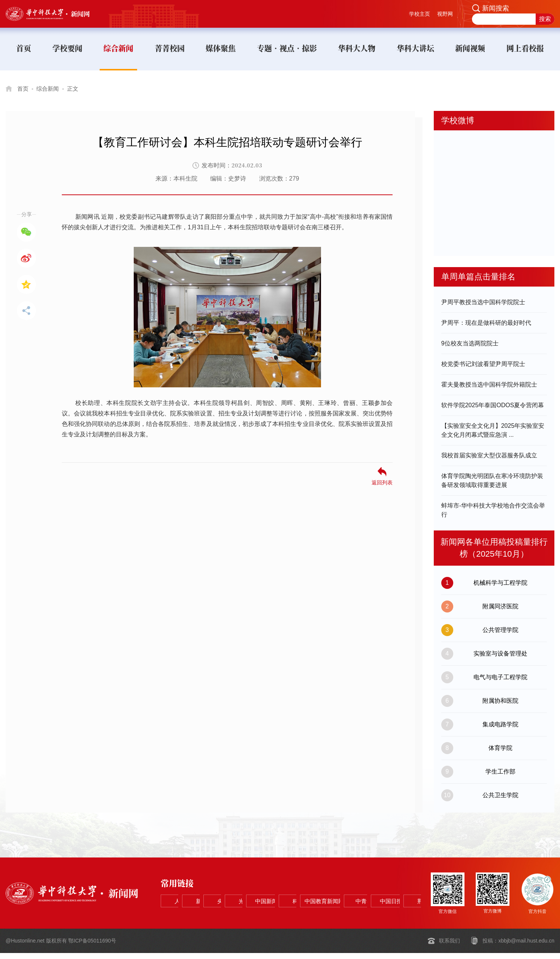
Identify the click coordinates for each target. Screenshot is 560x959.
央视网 (294, 895)
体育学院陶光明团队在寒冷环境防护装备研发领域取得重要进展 (492, 480)
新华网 (240, 895)
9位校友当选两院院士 (470, 343)
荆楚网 (402, 914)
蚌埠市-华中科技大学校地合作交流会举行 (493, 510)
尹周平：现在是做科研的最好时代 (486, 323)
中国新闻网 (402, 895)
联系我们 (449, 947)
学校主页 (420, 14)
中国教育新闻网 (240, 914)
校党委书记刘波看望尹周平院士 (483, 364)
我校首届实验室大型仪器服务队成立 (489, 455)
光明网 (348, 895)
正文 (76, 89)
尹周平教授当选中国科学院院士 (483, 302)
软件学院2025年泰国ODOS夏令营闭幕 (493, 405)
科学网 (186, 914)
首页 (23, 89)
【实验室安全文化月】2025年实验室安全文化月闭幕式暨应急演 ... (493, 430)
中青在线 (294, 914)
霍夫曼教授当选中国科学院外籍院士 (489, 385)
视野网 (445, 14)
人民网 (186, 895)
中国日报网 (348, 914)
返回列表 (382, 482)
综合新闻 (49, 89)
